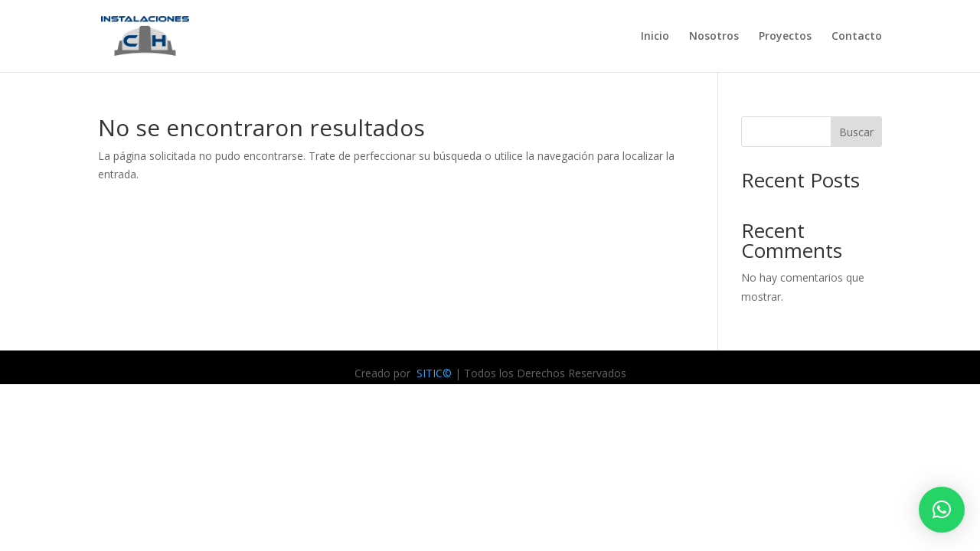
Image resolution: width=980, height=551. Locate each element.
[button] (942, 510)
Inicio (655, 37)
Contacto (857, 37)
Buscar (856, 132)
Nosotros (714, 37)
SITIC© (433, 373)
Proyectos (785, 37)
